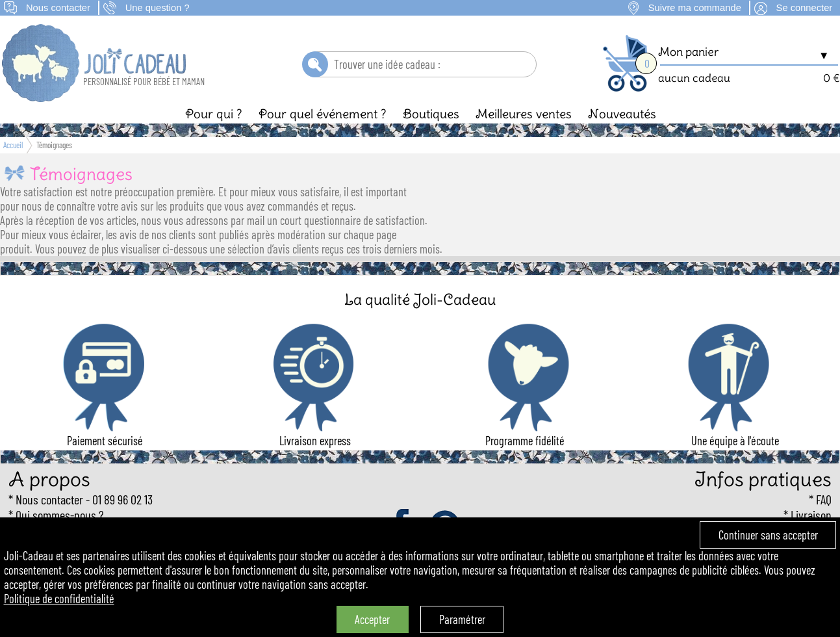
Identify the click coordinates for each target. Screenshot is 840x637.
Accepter (372, 619)
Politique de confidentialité (59, 599)
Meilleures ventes (524, 114)
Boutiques (431, 114)
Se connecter (805, 8)
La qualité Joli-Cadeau (420, 299)
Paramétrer (462, 619)
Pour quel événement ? (323, 114)
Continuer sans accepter (768, 535)
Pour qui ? (214, 114)
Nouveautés (622, 114)
